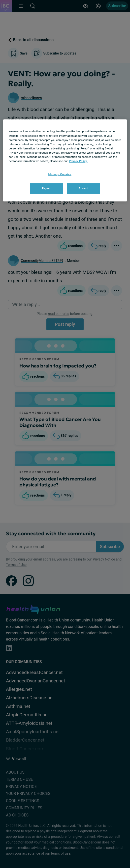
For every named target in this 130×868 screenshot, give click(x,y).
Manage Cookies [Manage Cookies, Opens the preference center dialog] (60, 174)
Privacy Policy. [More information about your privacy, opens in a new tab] (78, 161)
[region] (65, 160)
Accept (83, 188)
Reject (46, 188)
